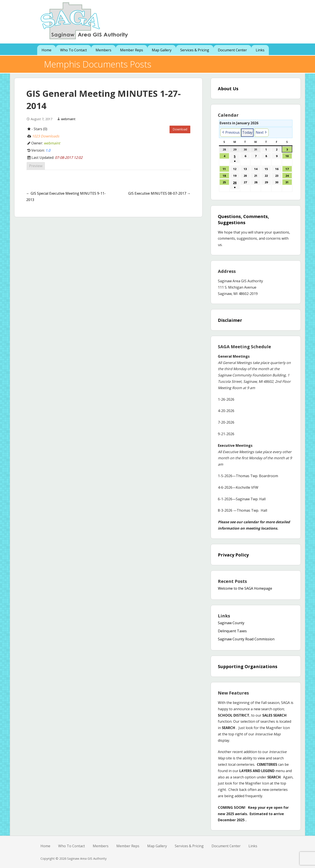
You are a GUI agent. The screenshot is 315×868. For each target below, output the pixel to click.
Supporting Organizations (248, 666)
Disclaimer (230, 320)
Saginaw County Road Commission (246, 639)
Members (103, 50)
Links (260, 50)
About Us (228, 89)
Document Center (232, 50)
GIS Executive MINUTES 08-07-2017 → (159, 193)
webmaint (68, 119)
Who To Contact (73, 50)
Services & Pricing (195, 50)
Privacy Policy (233, 555)
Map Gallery (162, 50)
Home (46, 50)
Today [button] (247, 132)
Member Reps (132, 50)
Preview (36, 166)
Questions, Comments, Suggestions (243, 219)
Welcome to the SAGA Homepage (245, 588)
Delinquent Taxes (232, 631)
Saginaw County (231, 623)
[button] (231, 133)
